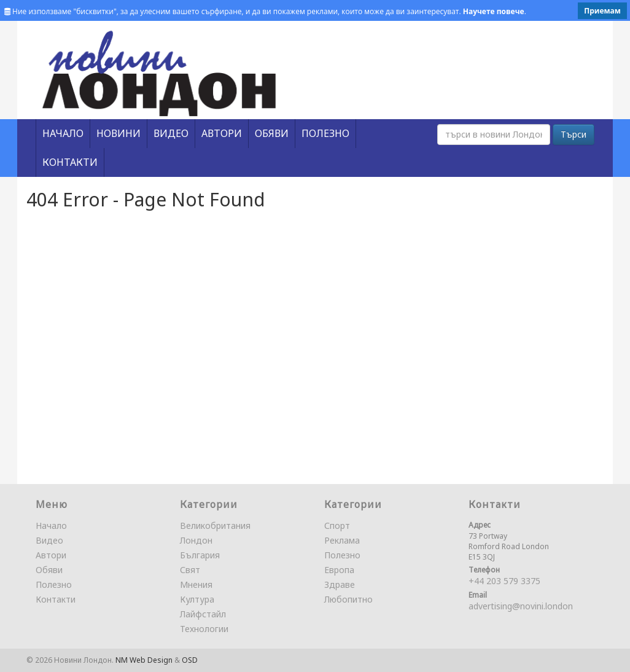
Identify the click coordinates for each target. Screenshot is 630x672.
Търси (574, 134)
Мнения (196, 584)
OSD (190, 660)
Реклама (342, 540)
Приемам (602, 11)
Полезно (54, 584)
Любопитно (348, 599)
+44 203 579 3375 (504, 581)
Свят (190, 570)
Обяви (49, 570)
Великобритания (215, 525)
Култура (197, 599)
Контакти (56, 599)
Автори (51, 555)
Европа (339, 570)
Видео (49, 540)
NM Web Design (144, 660)
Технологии (204, 629)
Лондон (196, 540)
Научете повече (494, 11)
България (200, 555)
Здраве (340, 584)
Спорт (337, 525)
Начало (51, 525)
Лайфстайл (203, 614)
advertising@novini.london (521, 606)
